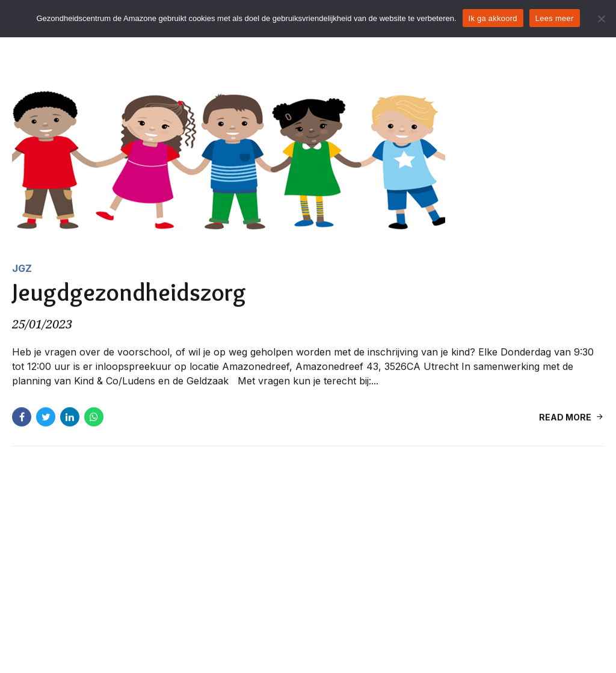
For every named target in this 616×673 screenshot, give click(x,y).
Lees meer (555, 18)
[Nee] (601, 19)
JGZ (22, 268)
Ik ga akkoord (493, 18)
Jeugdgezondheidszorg (129, 293)
